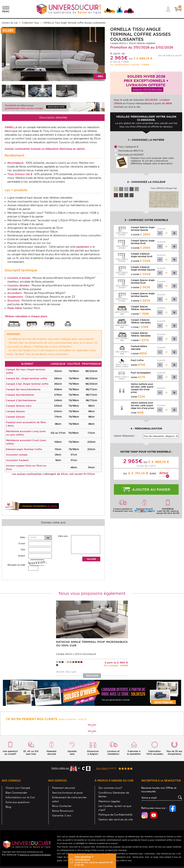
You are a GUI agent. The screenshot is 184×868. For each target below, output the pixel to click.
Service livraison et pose (67, 793)
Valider (91, 559)
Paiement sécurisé (63, 788)
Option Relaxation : (125, 436)
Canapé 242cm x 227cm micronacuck (76, 654)
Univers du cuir (10, 23)
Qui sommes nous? (110, 788)
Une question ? (94, 861)
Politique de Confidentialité (115, 814)
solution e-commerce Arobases (35, 855)
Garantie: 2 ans (62, 815)
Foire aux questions (18, 802)
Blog (8, 807)
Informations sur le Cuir (20, 797)
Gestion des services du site (116, 819)
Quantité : (162, 229)
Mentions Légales (109, 801)
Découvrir (92, 676)
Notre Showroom (63, 811)
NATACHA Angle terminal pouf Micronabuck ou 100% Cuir (92, 644)
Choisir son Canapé (18, 788)
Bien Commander (16, 793)
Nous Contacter (62, 806)
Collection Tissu (31, 23)
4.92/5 (114, 768)
